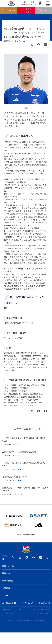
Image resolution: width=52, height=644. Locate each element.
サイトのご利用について (41, 610)
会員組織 (26, 588)
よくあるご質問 (9, 603)
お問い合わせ (7, 610)
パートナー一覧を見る (26, 534)
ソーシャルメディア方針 (42, 613)
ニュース (26, 595)
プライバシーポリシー (10, 613)
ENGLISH (45, 603)
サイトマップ (23, 610)
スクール (27, 603)
